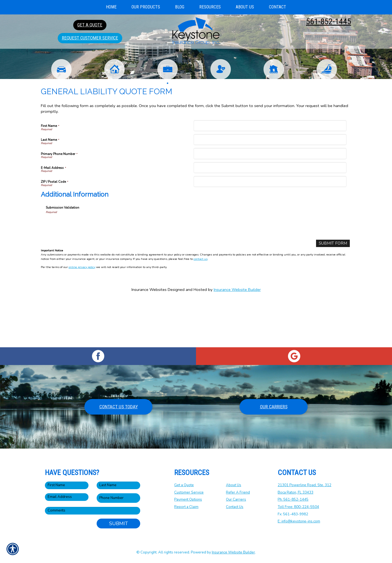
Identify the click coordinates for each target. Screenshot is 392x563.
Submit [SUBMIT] (119, 524)
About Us (234, 485)
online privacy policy (82, 313)
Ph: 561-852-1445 (293, 500)
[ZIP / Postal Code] (270, 228)
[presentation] (87, 272)
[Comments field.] (93, 511)
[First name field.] (67, 485)
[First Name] (270, 172)
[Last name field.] (118, 485)
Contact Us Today (119, 407)
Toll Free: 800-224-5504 (298, 507)
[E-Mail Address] (270, 214)
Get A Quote (90, 25)
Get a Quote (184, 485)
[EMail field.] (67, 497)
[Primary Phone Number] (270, 200)
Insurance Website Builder (237, 336)
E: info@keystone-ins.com (299, 521)
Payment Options (188, 500)
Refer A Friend (238, 492)
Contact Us (235, 507)
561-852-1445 (329, 21)
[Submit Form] (334, 290)
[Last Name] (270, 186)
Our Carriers (274, 407)
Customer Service (189, 492)
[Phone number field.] (118, 498)
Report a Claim (186, 507)
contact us (200, 305)
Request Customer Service (90, 38)
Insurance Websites (149, 336)
